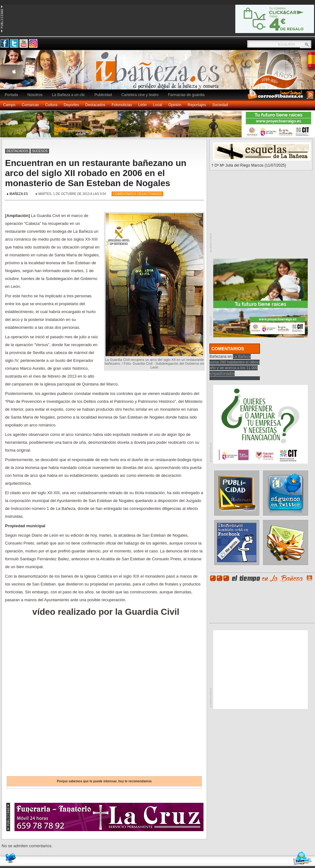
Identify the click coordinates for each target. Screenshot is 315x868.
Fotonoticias (122, 105)
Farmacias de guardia (186, 95)
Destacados (95, 105)
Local (158, 105)
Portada (11, 95)
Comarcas (30, 105)
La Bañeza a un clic (69, 95)
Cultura (51, 105)
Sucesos (40, 151)
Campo (9, 105)
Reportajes (197, 105)
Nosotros (35, 95)
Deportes (71, 105)
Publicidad (103, 95)
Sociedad (220, 105)
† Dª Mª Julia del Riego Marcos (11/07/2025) (249, 165)
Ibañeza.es (159, 73)
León (143, 105)
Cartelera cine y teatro (140, 95)
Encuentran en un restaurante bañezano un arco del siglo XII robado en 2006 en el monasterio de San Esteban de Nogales (96, 173)
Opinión (175, 105)
